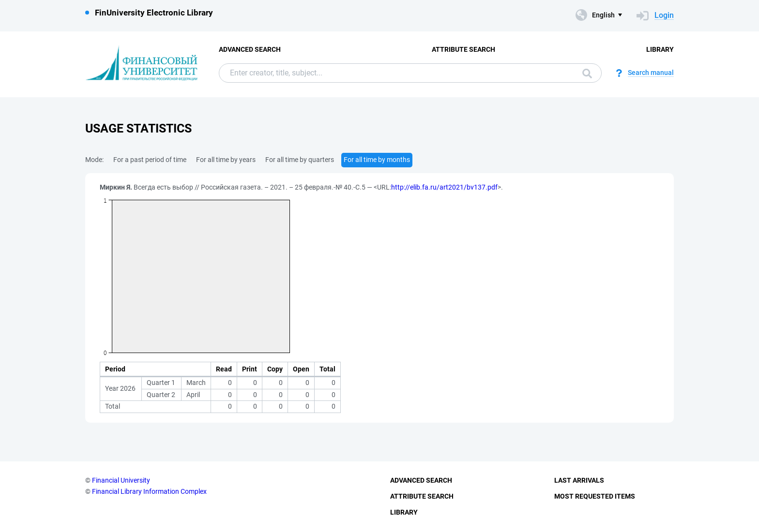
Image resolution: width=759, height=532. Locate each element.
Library (660, 49)
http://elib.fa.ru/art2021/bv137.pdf (444, 187)
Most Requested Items (595, 496)
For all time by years (226, 160)
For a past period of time (150, 160)
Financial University (121, 480)
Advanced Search (250, 49)
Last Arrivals (579, 480)
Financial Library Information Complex (149, 491)
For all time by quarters (300, 160)
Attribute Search (463, 49)
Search (587, 74)
